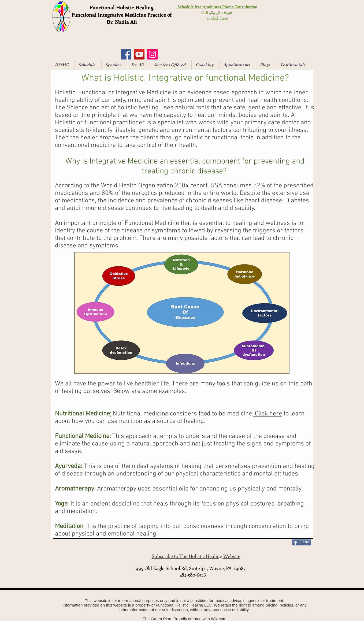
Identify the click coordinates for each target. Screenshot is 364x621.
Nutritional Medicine (82, 414)
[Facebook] (126, 54)
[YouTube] (139, 54)
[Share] (302, 542)
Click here (268, 414)
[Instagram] (152, 54)
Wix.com (219, 619)
